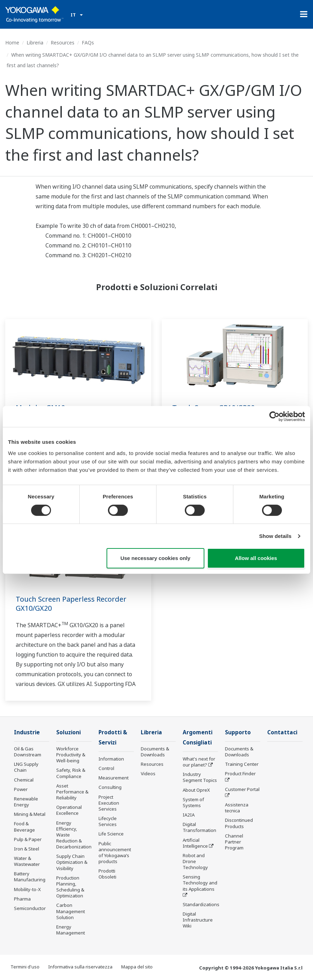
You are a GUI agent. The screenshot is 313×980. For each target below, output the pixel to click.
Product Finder (240, 773)
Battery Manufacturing (30, 877)
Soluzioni (68, 732)
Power (21, 789)
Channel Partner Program (234, 842)
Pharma (22, 899)
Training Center (242, 764)
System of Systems (193, 802)
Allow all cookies (256, 558)
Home (12, 43)
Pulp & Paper (28, 839)
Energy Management (71, 930)
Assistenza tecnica (237, 808)
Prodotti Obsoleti (107, 874)
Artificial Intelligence (195, 843)
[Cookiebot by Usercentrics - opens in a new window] (274, 416)
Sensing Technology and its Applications (200, 883)
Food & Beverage (24, 827)
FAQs (88, 43)
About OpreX (196, 790)
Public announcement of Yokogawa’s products (115, 852)
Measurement (114, 778)
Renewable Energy (26, 802)
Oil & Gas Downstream (28, 752)
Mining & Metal (30, 814)
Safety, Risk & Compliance (71, 773)
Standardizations (201, 904)
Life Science (111, 834)
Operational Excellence (69, 810)
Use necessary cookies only (155, 558)
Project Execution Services (109, 803)
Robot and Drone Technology (195, 861)
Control (106, 768)
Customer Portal (242, 789)
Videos (148, 773)
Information (111, 759)
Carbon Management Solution (71, 911)
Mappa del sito (137, 967)
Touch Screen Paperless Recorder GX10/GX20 (71, 604)
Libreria (35, 43)
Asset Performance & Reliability (72, 792)
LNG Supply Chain (26, 767)
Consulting (110, 787)
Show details (275, 536)
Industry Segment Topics (200, 777)
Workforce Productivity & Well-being (71, 755)
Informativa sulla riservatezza (80, 967)
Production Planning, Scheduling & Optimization (70, 887)
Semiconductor (30, 908)
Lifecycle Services (108, 821)
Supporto (238, 732)
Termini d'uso (25, 967)
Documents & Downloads (155, 752)
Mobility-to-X (27, 889)
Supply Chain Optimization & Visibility (72, 862)
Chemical (24, 780)
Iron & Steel (27, 849)
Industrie (27, 732)
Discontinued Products (239, 823)
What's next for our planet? (199, 762)
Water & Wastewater (27, 861)
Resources (63, 43)
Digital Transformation (199, 827)
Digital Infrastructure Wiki (198, 920)
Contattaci (282, 732)
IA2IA (189, 815)
